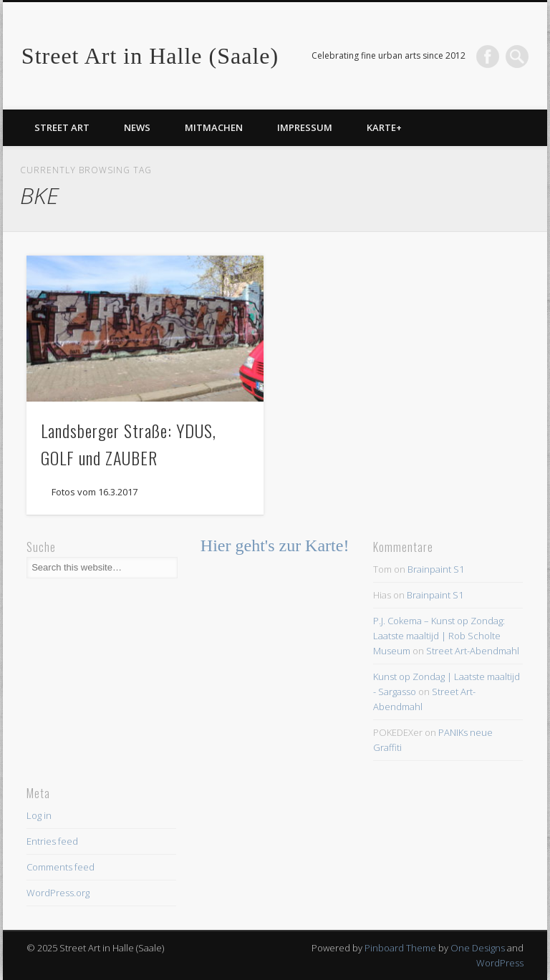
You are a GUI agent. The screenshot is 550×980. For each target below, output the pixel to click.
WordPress (500, 963)
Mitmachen (214, 127)
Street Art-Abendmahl (473, 651)
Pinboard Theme (400, 948)
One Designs (478, 948)
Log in (39, 815)
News (137, 127)
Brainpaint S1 (436, 569)
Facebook (488, 57)
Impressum (305, 127)
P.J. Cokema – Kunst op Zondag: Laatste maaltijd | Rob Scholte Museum (439, 636)
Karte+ (384, 127)
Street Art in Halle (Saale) (150, 56)
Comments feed (61, 867)
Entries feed (52, 841)
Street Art (62, 127)
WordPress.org (58, 893)
